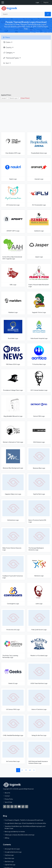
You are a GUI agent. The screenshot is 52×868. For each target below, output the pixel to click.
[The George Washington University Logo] (39, 539)
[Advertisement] (26, 80)
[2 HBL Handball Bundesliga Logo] (13, 726)
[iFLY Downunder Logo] (39, 196)
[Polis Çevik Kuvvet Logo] (39, 620)
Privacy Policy (9, 799)
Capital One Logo (10, 865)
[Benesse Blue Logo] (39, 459)
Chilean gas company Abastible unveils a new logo (20, 835)
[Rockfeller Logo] (13, 329)
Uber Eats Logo (9, 861)
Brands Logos (40, 32)
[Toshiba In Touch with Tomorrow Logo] (13, 567)
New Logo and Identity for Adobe (15, 832)
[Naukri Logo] (13, 170)
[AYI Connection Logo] (13, 196)
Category (8, 53)
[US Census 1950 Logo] (13, 700)
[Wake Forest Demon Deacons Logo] (13, 539)
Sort (6, 63)
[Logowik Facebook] (5, 807)
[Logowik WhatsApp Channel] (27, 807)
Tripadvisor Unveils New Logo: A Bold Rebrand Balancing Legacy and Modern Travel (25, 827)
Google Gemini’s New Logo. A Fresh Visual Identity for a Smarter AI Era (25, 823)
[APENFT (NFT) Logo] (13, 221)
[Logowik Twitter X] (8, 807)
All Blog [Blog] (7, 838)
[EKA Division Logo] (39, 433)
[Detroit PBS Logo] (39, 407)
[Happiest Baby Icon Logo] (13, 485)
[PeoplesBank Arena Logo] (39, 144)
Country (7, 47)
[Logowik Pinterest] (16, 807)
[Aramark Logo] (39, 170)
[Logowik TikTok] (23, 807)
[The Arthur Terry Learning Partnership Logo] (13, 647)
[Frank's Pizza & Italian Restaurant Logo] (39, 276)
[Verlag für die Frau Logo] (39, 726)
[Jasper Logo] (39, 247)
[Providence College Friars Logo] (13, 381)
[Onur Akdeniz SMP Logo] (13, 144)
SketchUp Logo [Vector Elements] (9, 858)
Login (37, 2)
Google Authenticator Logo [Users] (13, 852)
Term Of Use (8, 802)
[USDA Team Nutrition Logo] (39, 674)
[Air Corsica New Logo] (13, 752)
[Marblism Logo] (13, 303)
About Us (7, 793)
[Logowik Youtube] (19, 807)
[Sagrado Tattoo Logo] (39, 303)
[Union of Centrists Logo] (39, 700)
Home (32, 32)
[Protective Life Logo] (13, 620)
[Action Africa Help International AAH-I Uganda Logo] (13, 248)
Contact (7, 796)
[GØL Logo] (13, 275)
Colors (7, 42)
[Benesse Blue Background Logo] (13, 459)
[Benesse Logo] (39, 566)
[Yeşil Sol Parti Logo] (39, 485)
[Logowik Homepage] (9, 8)
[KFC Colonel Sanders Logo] (39, 381)
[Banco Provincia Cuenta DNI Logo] (39, 512)
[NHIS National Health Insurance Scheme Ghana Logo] (39, 753)
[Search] (23, 14)
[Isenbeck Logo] (39, 221)
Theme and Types (11, 58)
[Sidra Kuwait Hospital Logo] (39, 329)
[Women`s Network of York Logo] (13, 433)
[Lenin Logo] (39, 594)
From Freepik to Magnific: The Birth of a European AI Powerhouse (24, 820)
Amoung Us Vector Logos (12, 849)
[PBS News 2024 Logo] (13, 355)
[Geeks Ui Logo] (13, 674)
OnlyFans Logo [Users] (9, 855)
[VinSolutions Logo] (13, 511)
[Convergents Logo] (13, 594)
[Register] (46, 2)
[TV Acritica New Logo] (39, 355)
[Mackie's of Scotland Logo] (39, 646)
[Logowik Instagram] (12, 807)
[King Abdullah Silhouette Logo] (13, 407)
